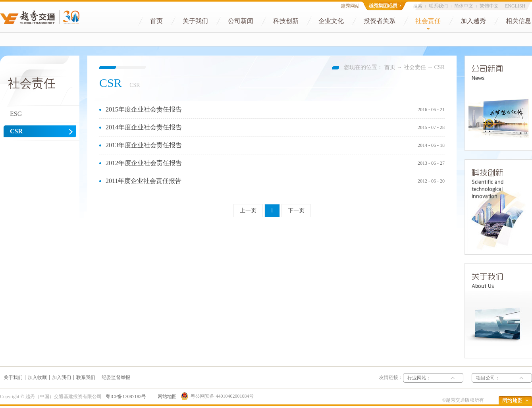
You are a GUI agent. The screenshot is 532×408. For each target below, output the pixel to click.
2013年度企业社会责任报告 (144, 145)
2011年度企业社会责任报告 (144, 181)
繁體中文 (489, 6)
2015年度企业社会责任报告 (144, 109)
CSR (439, 67)
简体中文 (464, 6)
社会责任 (415, 67)
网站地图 (166, 396)
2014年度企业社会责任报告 (144, 127)
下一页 (296, 211)
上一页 (248, 211)
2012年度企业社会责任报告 (144, 163)
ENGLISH (515, 6)
